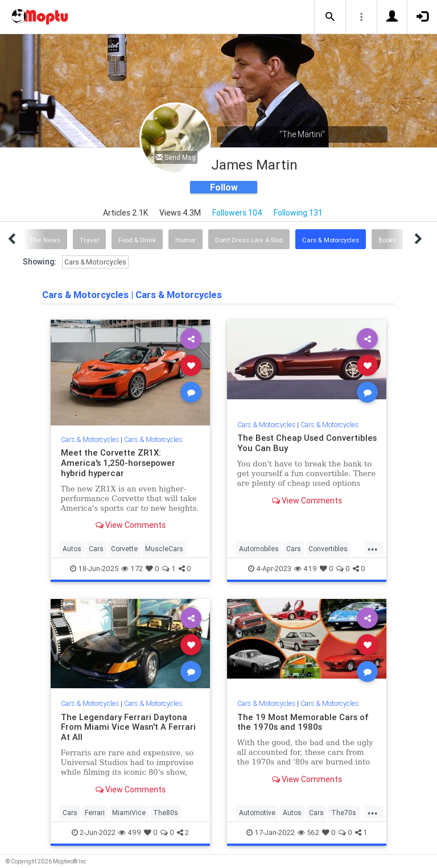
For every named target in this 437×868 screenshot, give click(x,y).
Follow (224, 187)
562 (308, 832)
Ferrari (95, 813)
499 (130, 832)
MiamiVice (129, 813)
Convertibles (328, 549)
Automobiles (259, 549)
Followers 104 (237, 213)
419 (306, 569)
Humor (185, 240)
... (373, 548)
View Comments (131, 525)
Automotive (257, 813)
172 (132, 569)
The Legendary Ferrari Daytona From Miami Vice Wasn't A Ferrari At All (128, 727)
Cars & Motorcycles (331, 240)
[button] (330, 17)
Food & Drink (137, 240)
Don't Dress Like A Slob (249, 240)
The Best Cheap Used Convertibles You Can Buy (307, 443)
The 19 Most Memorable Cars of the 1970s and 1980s (303, 722)
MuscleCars (164, 549)
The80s (166, 813)
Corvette (124, 549)
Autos (72, 549)
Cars (96, 549)
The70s (344, 813)
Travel (89, 240)
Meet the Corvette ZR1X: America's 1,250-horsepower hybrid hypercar (118, 463)
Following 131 (298, 213)
